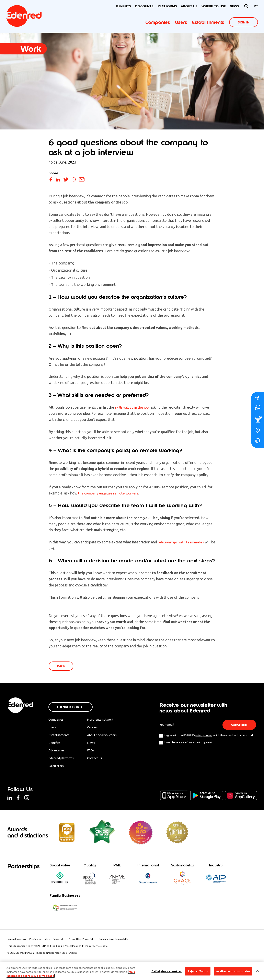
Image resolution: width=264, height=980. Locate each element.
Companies (158, 22)
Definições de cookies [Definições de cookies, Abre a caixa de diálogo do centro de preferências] (167, 971)
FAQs (94, 752)
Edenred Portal (71, 708)
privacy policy (203, 736)
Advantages (57, 752)
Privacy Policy (71, 949)
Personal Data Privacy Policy (90, 942)
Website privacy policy (43, 942)
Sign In (244, 22)
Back (61, 666)
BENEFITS (124, 6)
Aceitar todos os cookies (233, 971)
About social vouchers (107, 736)
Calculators (57, 768)
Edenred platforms (62, 760)
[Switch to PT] (256, 6)
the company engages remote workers (110, 493)
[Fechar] (257, 971)
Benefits (54, 744)
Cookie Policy (65, 942)
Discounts (144, 6)
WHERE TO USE (214, 6)
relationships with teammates (182, 542)
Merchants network (105, 720)
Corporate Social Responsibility (124, 942)
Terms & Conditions (18, 942)
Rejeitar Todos (198, 971)
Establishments (208, 22)
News (234, 6)
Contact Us (99, 760)
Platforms (167, 6)
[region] (132, 971)
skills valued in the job (133, 407)
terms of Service (92, 949)
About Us (189, 6)
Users (181, 22)
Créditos (73, 956)
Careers (96, 728)
